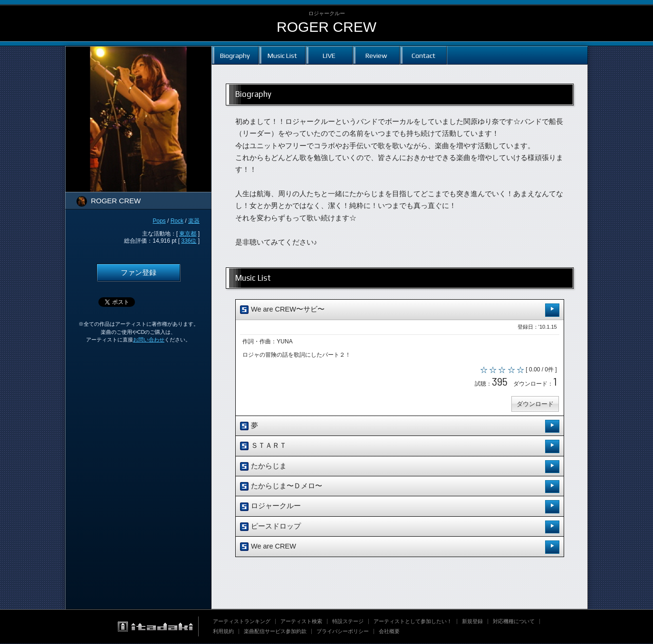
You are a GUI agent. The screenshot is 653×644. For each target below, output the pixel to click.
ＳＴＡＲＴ (400, 447)
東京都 (188, 234)
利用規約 (223, 632)
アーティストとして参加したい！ (413, 622)
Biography (235, 55)
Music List (282, 55)
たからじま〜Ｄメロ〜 (400, 487)
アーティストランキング (242, 622)
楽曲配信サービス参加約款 (275, 632)
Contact (423, 55)
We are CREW (400, 547)
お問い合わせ (149, 340)
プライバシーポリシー (343, 632)
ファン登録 (139, 273)
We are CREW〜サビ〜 (400, 310)
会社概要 (389, 632)
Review (376, 55)
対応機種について (514, 622)
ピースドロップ (400, 527)
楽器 (194, 221)
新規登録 (472, 622)
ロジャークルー (400, 507)
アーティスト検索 (301, 622)
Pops (159, 221)
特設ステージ (348, 622)
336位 (189, 241)
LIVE (329, 55)
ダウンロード (535, 404)
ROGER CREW (326, 27)
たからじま (400, 467)
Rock (177, 221)
